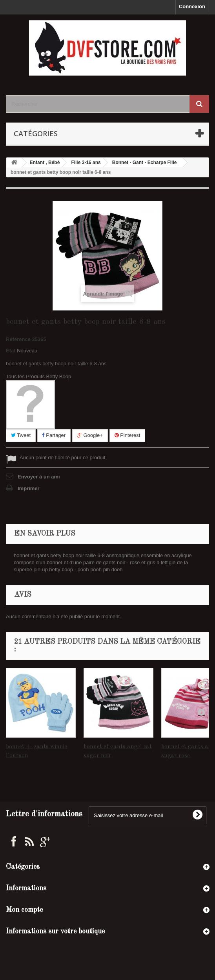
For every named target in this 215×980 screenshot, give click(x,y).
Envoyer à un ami (39, 477)
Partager (54, 435)
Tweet (21, 435)
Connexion (192, 6)
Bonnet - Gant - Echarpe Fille (145, 162)
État (11, 351)
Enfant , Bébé (45, 162)
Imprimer (29, 488)
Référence (18, 339)
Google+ (90, 435)
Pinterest (128, 435)
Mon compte (24, 910)
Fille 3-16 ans (86, 162)
